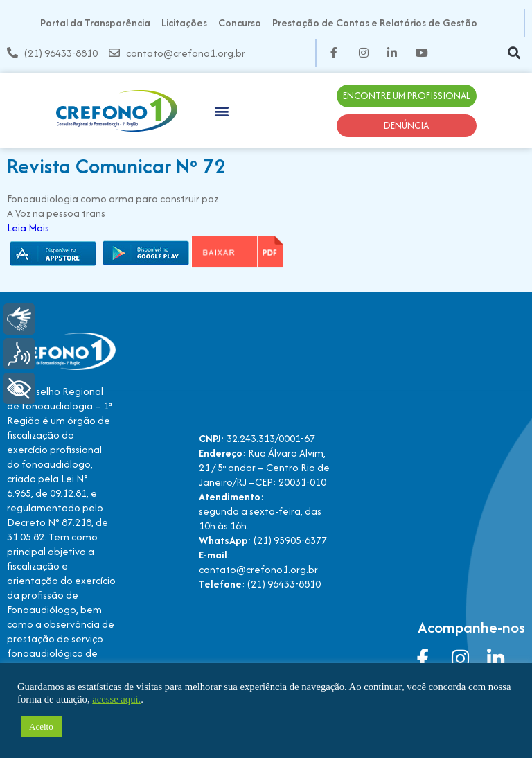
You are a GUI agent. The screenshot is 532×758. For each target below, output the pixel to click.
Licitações (184, 23)
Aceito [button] (41, 726)
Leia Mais (28, 228)
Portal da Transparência (95, 23)
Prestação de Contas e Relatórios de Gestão (375, 23)
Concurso (240, 23)
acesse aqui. (116, 699)
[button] (514, 53)
